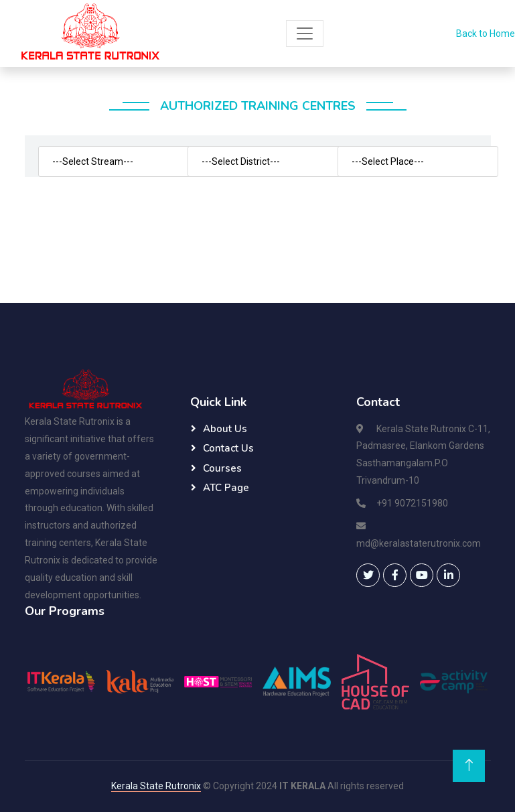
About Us (225, 429)
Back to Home (486, 33)
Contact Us (228, 448)
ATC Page (226, 488)
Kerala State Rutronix (156, 786)
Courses (222, 468)
